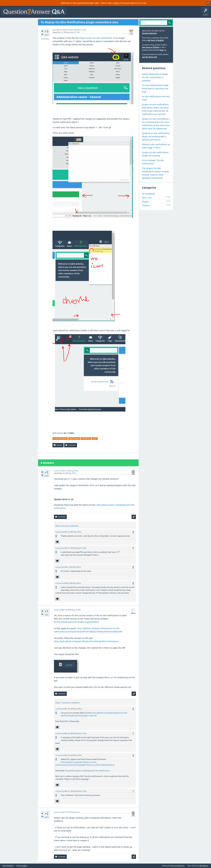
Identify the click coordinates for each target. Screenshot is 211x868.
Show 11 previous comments (67, 703)
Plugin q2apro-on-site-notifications (96, 38)
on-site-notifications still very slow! (156, 98)
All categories (148, 194)
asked (55, 30)
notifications (86, 439)
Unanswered (103, 13)
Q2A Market (204, 866)
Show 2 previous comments (67, 526)
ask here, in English (156, 40)
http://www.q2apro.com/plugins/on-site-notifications (87, 771)
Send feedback (8, 866)
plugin (95, 439)
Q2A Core (147, 198)
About (151, 13)
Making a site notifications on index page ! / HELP (156, 146)
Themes (146, 205)
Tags (113, 13)
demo (117, 3)
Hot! (93, 13)
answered (58, 471)
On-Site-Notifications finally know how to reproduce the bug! (155, 88)
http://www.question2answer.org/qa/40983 (77, 622)
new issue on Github (150, 47)
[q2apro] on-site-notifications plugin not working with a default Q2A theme (156, 136)
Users (122, 13)
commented (60, 532)
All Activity (73, 13)
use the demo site (150, 57)
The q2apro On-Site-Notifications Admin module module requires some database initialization (155, 173)
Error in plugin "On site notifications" (153, 162)
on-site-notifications (60, 439)
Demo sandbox (22, 866)
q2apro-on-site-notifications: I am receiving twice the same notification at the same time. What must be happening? (156, 124)
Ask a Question (133, 13)
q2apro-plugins (74, 439)
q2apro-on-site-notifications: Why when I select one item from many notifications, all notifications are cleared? (155, 109)
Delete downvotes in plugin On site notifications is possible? (155, 77)
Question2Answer (149, 33)
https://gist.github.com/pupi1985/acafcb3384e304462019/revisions (86, 641)
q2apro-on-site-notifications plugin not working (155, 154)
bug (161, 50)
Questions (83, 13)
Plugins (71, 30)
